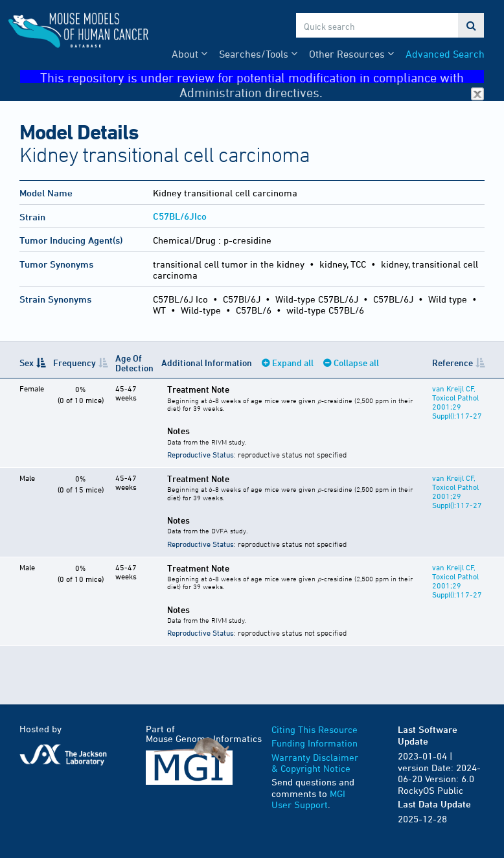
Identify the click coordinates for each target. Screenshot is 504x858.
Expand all (293, 363)
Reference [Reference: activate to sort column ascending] (452, 363)
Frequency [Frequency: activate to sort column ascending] (74, 363)
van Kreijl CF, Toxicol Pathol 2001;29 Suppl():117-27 (457, 402)
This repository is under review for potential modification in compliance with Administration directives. (262, 77)
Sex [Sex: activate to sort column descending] (27, 363)
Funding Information (315, 743)
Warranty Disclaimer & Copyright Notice (315, 763)
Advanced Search (445, 54)
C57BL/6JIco (180, 216)
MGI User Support (308, 799)
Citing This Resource (315, 729)
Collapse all (356, 363)
